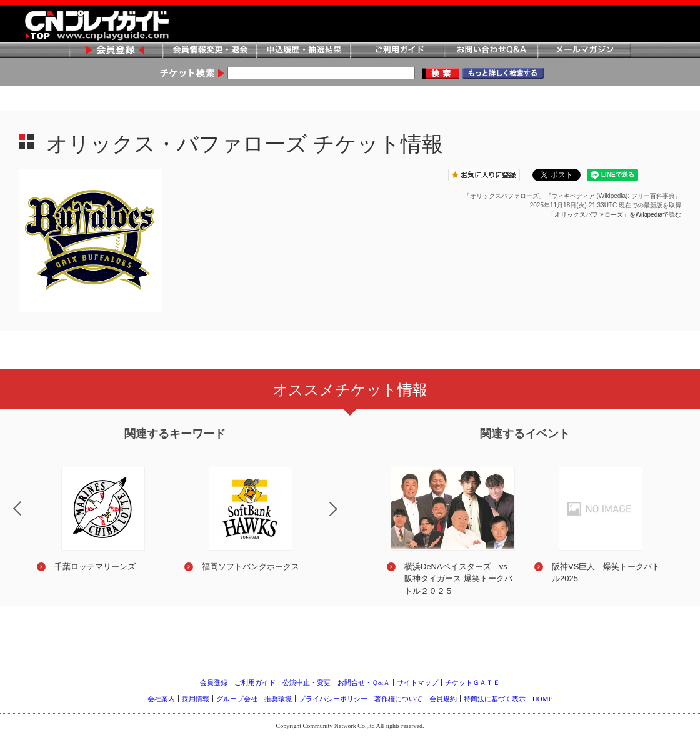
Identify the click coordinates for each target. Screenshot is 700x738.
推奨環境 (278, 699)
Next (344, 517)
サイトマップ (417, 682)
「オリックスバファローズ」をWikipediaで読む (615, 215)
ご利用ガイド (397, 51)
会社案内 (161, 699)
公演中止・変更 (307, 682)
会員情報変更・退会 (209, 51)
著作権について (398, 699)
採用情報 (196, 699)
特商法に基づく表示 (495, 699)
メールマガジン (584, 51)
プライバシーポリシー (333, 699)
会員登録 (116, 51)
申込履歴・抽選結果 (303, 51)
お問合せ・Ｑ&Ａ (364, 682)
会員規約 (443, 699)
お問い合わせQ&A (491, 51)
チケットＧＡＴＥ (472, 682)
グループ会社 (237, 699)
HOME (542, 699)
